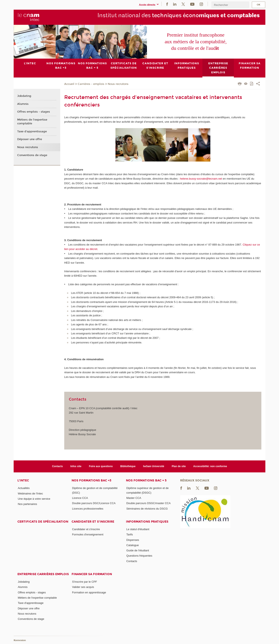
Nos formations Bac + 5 (146, 480)
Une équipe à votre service (34, 499)
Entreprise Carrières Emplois (43, 574)
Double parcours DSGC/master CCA (149, 503)
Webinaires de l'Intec (30, 493)
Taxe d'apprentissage (32, 131)
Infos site (76, 466)
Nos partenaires (28, 504)
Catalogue (133, 545)
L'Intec (23, 480)
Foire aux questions (101, 466)
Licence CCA (80, 498)
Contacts (57, 466)
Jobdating (24, 96)
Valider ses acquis (83, 587)
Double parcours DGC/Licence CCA (94, 503)
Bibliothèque (128, 466)
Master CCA (134, 498)
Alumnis (23, 104)
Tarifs (130, 534)
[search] (230, 5)
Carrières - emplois (91, 84)
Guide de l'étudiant (138, 550)
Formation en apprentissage (89, 592)
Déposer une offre (30, 139)
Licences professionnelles (88, 508)
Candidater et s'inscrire (93, 522)
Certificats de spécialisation (43, 522)
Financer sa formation (92, 574)
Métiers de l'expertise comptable (32, 122)
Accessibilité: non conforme (210, 466)
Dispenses (133, 540)
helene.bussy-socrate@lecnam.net (201, 179)
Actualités (24, 488)
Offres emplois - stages (34, 112)
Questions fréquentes (139, 556)
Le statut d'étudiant (138, 529)
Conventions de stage (32, 155)
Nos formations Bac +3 (91, 480)
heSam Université (154, 466)
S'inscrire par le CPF (84, 582)
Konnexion (20, 640)
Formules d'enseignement (88, 534)
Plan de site (179, 466)
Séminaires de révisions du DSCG (147, 508)
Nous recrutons (118, 84)
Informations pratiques (147, 522)
